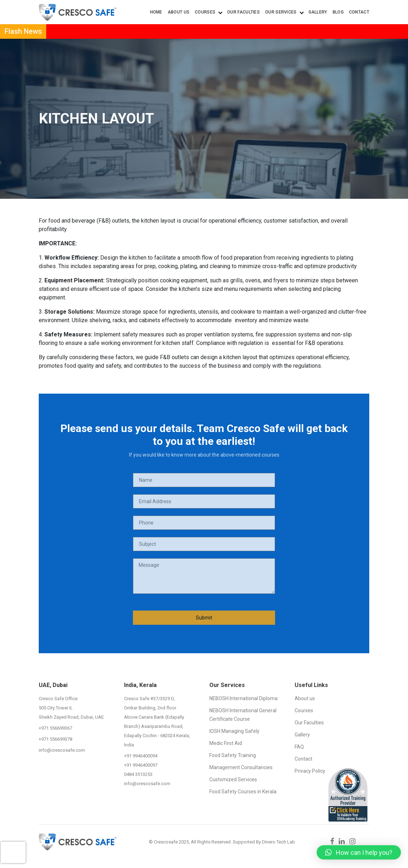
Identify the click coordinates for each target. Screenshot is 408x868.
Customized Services (233, 779)
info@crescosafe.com (62, 750)
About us (179, 12)
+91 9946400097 (141, 765)
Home (156, 12)
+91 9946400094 (141, 756)
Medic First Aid (226, 743)
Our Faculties (243, 12)
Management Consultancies (241, 767)
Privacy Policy (310, 771)
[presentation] (13, 845)
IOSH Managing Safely (234, 731)
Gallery (318, 12)
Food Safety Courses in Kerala (243, 792)
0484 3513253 (138, 774)
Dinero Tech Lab (278, 842)
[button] (359, 852)
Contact (359, 12)
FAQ (299, 747)
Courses (208, 12)
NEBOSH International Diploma (243, 698)
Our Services (284, 12)
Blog (338, 12)
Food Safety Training (233, 755)
